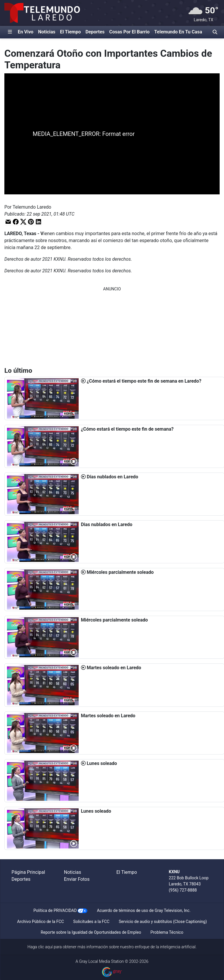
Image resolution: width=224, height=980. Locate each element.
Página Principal (28, 872)
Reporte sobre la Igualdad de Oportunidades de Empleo (91, 932)
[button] (8, 222)
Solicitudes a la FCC (91, 922)
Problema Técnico (167, 932)
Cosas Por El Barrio (129, 32)
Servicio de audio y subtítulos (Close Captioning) (163, 922)
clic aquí (46, 947)
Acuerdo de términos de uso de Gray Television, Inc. (144, 910)
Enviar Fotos (77, 879)
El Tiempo (70, 32)
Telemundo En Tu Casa (178, 32)
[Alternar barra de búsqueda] (215, 32)
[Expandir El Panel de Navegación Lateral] (10, 32)
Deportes (95, 32)
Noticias (47, 32)
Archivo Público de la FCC (40, 922)
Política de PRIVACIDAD (55, 910)
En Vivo (26, 32)
